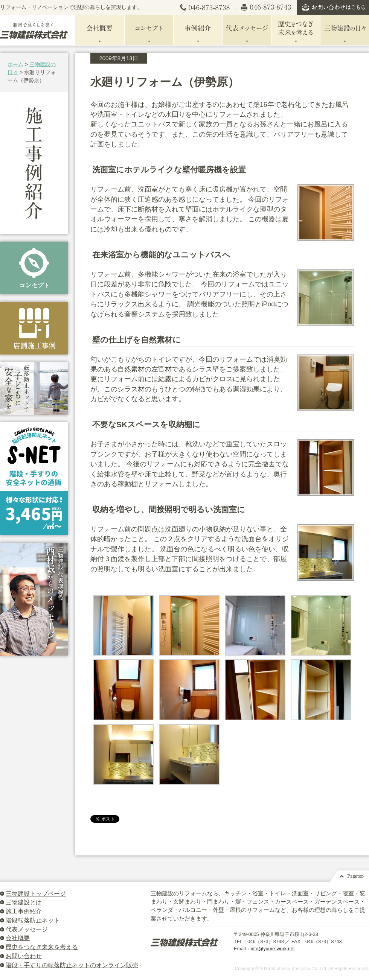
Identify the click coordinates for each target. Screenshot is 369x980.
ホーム (15, 64)
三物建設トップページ (36, 894)
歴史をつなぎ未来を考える (42, 947)
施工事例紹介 (24, 911)
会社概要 (18, 938)
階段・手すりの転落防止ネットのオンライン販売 (72, 965)
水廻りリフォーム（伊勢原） (165, 82)
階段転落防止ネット (33, 920)
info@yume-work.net (273, 949)
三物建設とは (24, 902)
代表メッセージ (27, 929)
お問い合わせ (24, 956)
